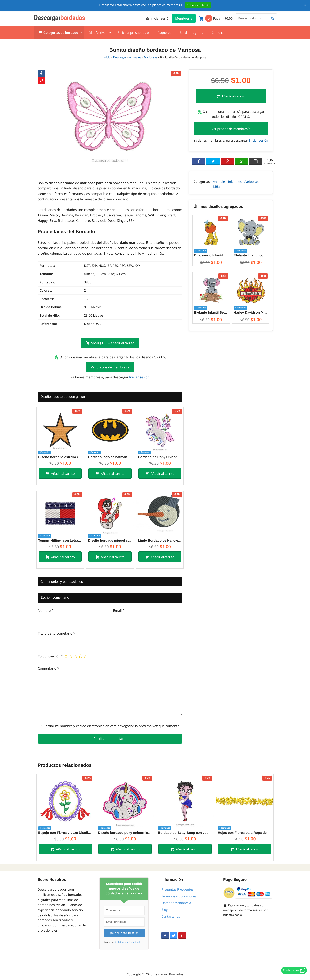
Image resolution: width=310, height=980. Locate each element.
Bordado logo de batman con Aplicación (110, 457)
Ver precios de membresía (110, 367)
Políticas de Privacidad (128, 942)
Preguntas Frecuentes (177, 889)
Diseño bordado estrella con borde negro (60, 457)
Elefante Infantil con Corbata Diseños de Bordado (251, 255)
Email (119, 611)
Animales (135, 57)
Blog (165, 910)
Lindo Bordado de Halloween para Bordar (160, 541)
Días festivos (98, 33)
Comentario (48, 668)
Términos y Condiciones (179, 896)
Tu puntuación (50, 656)
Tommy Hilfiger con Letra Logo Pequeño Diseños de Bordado (60, 541)
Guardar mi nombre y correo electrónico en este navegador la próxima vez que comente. (111, 726)
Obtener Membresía (176, 903)
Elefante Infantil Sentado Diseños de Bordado (211, 313)
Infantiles (235, 182)
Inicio (107, 57)
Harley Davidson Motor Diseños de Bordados (251, 313)
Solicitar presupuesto (133, 33)
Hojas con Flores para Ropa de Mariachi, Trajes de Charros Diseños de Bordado (245, 833)
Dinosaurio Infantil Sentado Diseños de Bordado (211, 255)
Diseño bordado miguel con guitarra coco (110, 541)
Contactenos (171, 916)
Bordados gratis (191, 33)
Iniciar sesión (158, 18)
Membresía (184, 18)
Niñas (217, 187)
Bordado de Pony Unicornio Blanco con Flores (160, 457)
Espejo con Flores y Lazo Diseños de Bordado (65, 833)
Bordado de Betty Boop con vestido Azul (185, 833)
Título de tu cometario (56, 633)
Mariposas (151, 57)
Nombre (46, 611)
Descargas (120, 57)
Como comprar (223, 33)
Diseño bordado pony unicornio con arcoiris (125, 833)
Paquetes (164, 33)
